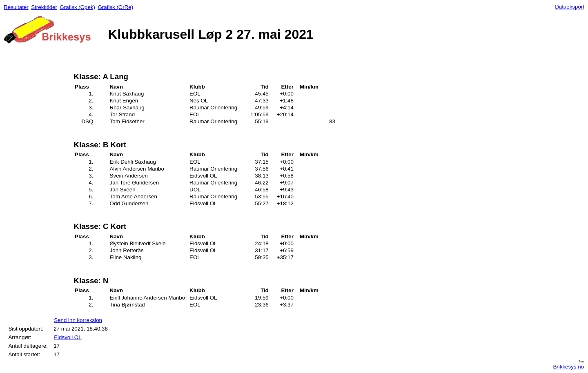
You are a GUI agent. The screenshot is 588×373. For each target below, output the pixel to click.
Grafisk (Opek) (77, 7)
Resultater (16, 7)
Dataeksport (570, 7)
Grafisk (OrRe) (115, 7)
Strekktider (44, 7)
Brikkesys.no (568, 367)
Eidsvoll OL (68, 337)
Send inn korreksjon (78, 320)
